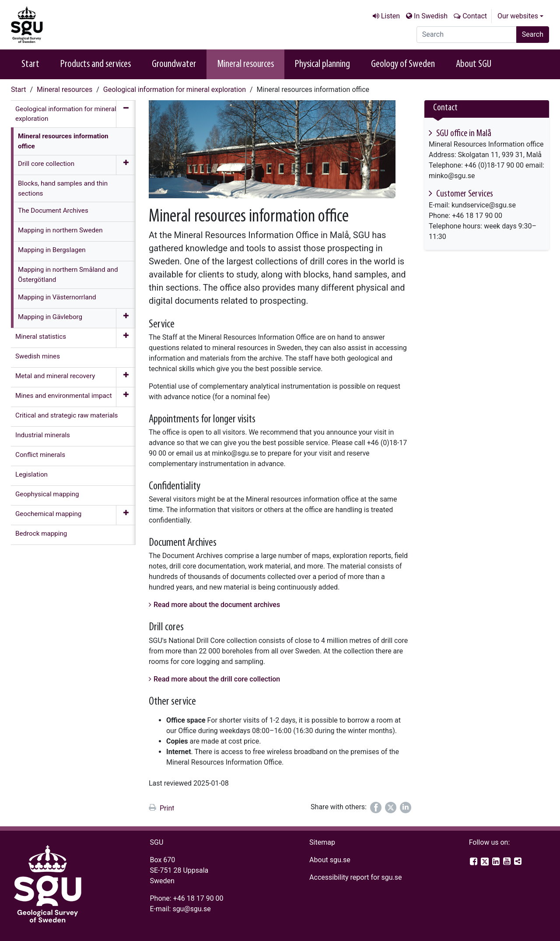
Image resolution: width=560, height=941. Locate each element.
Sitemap (322, 842)
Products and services (96, 64)
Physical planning (322, 64)
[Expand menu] (126, 165)
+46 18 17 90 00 (198, 898)
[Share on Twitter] (391, 808)
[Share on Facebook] (376, 808)
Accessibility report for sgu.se (356, 877)
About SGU (474, 64)
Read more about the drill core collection (217, 679)
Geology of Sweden (403, 64)
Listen (390, 16)
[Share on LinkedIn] (406, 808)
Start (30, 64)
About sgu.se (330, 860)
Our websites (518, 16)
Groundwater (174, 64)
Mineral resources (245, 64)
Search (533, 34)
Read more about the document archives (217, 605)
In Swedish (431, 16)
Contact (475, 16)
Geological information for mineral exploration (175, 90)
